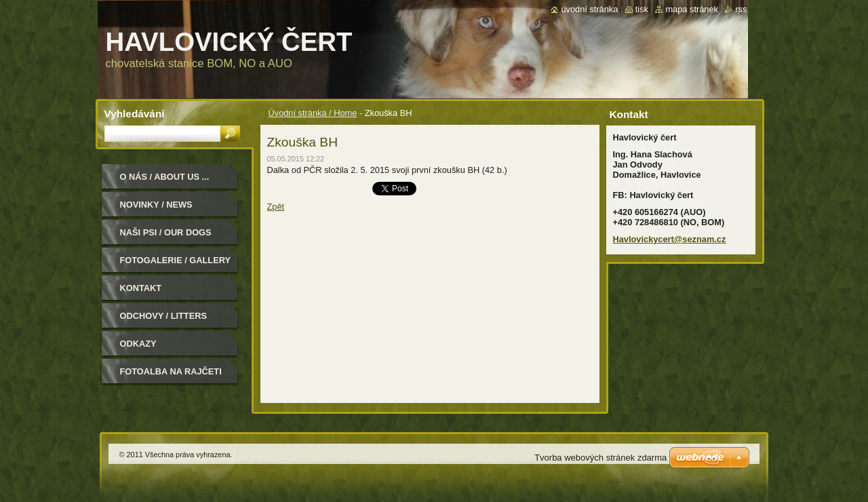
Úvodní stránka (589, 9)
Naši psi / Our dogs (166, 232)
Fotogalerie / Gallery (176, 260)
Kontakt (141, 288)
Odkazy (138, 344)
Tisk (642, 9)
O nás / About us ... (165, 177)
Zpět (276, 207)
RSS (741, 9)
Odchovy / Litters (163, 316)
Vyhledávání (135, 114)
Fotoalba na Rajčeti (171, 371)
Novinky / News (156, 205)
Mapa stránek (692, 9)
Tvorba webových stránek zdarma (600, 458)
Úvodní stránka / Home (313, 113)
